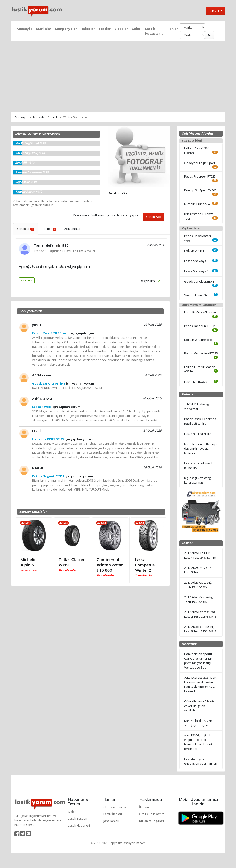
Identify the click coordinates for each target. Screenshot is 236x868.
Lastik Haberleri (79, 825)
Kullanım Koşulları (152, 821)
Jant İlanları (111, 821)
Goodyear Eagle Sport (200, 163)
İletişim (144, 807)
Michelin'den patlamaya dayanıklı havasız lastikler (201, 449)
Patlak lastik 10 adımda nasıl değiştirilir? (200, 421)
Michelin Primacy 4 (197, 204)
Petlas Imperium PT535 (200, 326)
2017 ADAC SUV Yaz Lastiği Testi (198, 570)
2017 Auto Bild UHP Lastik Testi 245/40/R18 (200, 555)
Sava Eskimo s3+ (196, 295)
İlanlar (173, 29)
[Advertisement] (118, 76)
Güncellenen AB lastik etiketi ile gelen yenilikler (199, 706)
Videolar (121, 29)
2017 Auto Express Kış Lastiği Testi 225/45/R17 (200, 629)
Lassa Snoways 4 (196, 271)
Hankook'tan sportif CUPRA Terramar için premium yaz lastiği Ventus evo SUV (198, 661)
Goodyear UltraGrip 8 (199, 281)
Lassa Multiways (196, 382)
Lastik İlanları (113, 814)
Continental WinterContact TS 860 (110, 565)
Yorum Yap (153, 217)
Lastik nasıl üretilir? (197, 434)
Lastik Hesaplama (154, 31)
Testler (105, 29)
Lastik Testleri (78, 818)
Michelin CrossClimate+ (200, 312)
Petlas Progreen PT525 (200, 176)
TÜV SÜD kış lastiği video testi (197, 406)
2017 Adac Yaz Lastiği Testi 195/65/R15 (199, 599)
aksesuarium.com (116, 807)
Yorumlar (26, 229)
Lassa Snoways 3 (196, 261)
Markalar (44, 29)
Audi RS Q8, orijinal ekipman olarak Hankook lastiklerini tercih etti (198, 742)
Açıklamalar (72, 229)
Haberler (88, 29)
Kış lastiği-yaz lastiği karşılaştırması (198, 480)
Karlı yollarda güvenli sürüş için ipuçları (199, 723)
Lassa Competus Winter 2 (145, 565)
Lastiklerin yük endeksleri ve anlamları (201, 761)
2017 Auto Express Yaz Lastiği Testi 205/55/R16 (200, 614)
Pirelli (55, 117)
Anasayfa (25, 29)
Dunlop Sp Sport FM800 (200, 190)
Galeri (136, 29)
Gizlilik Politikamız (152, 814)
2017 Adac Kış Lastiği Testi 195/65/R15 (198, 585)
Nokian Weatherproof (199, 340)
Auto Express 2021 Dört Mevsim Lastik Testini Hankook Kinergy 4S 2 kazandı (200, 684)
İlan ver (214, 11)
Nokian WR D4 (194, 251)
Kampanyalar (66, 29)
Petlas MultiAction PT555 (201, 353)
